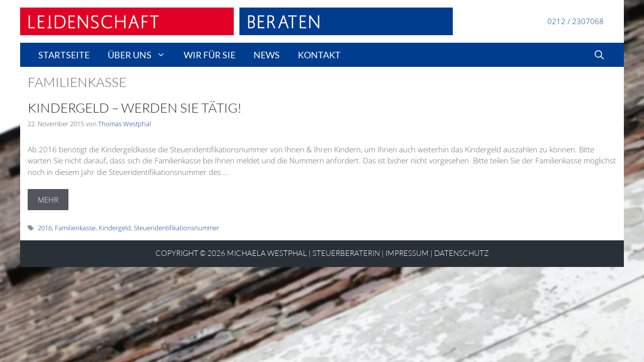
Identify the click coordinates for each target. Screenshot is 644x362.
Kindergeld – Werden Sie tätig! (135, 108)
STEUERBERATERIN (346, 253)
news (267, 55)
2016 (45, 228)
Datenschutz (462, 253)
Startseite (64, 55)
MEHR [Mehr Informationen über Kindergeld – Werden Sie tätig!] (48, 200)
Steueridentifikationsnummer (177, 228)
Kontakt (319, 55)
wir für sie (210, 55)
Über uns (141, 55)
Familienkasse (75, 228)
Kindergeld (115, 228)
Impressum (407, 253)
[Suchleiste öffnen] (599, 55)
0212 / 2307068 (576, 21)
